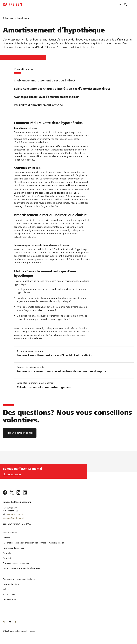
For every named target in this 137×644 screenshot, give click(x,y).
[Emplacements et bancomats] (16, 563)
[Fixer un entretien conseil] (20, 433)
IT (15, 622)
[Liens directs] (120, 4)
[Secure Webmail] (10, 594)
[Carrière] (6, 538)
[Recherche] (125, 4)
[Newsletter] (8, 558)
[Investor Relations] (11, 584)
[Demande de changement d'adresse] (19, 579)
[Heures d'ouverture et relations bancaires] (21, 568)
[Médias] (6, 589)
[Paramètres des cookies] (13, 548)
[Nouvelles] (7, 553)
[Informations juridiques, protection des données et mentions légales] (33, 543)
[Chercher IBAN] (10, 600)
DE (4, 622)
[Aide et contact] (10, 533)
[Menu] (132, 4)
